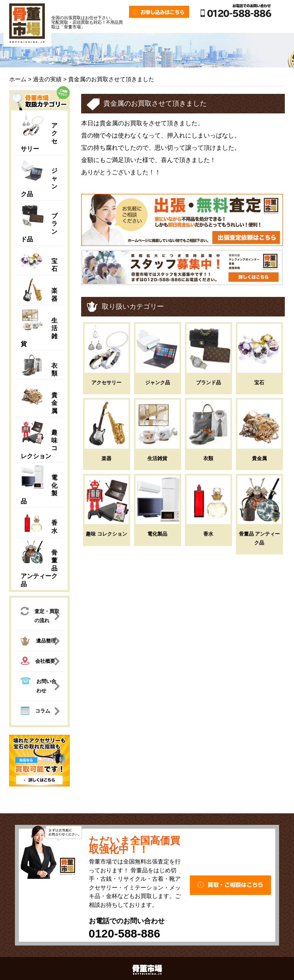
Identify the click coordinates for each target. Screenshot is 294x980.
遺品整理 (38, 642)
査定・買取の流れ (40, 615)
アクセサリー (106, 383)
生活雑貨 (157, 458)
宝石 (259, 383)
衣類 (208, 458)
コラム (35, 712)
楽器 (106, 458)
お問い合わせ (38, 685)
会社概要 (38, 662)
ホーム (18, 79)
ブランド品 (208, 383)
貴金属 (54, 403)
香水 (208, 534)
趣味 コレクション (106, 534)
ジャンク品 (158, 383)
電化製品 (157, 534)
